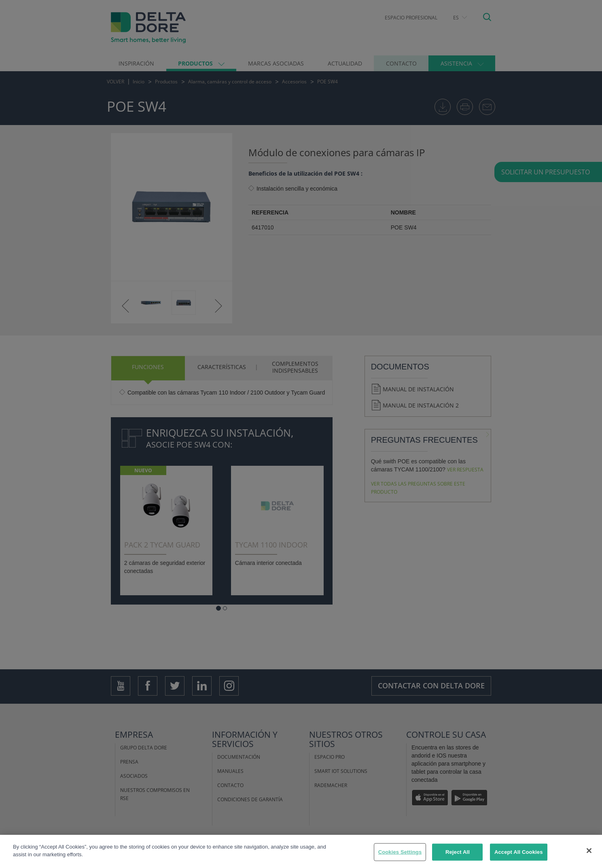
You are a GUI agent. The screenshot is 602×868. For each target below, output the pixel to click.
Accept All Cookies (519, 852)
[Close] (589, 851)
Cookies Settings (400, 852)
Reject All (458, 852)
